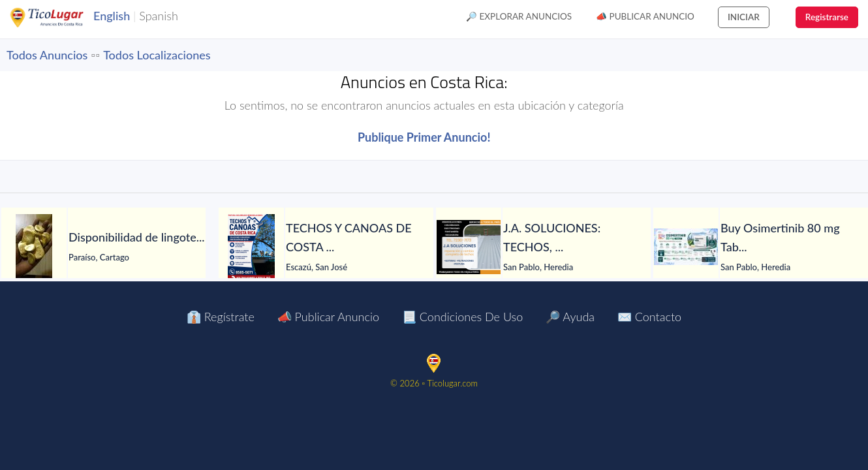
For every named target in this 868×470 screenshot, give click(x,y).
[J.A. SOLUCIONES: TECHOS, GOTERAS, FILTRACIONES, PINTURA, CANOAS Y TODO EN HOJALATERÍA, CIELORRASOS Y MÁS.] (469, 247)
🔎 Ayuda (570, 317)
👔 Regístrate (221, 317)
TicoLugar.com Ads (61, 18)
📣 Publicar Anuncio (645, 16)
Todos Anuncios (47, 55)
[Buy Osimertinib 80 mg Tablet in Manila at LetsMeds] (686, 247)
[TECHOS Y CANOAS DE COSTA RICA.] (251, 247)
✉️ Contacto (649, 317)
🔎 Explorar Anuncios (519, 16)
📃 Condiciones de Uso (462, 317)
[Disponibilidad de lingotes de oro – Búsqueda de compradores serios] (34, 247)
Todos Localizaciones (157, 55)
